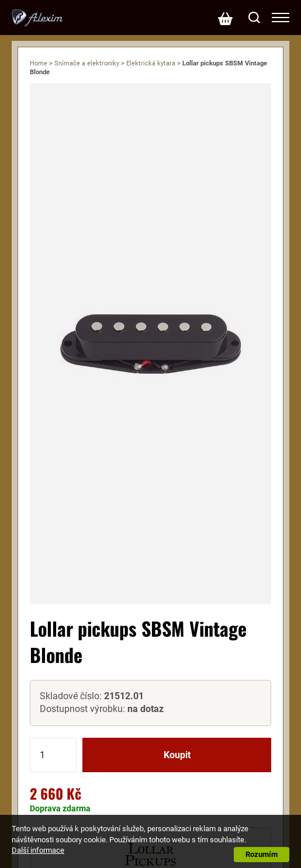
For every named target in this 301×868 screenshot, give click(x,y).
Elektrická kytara (151, 63)
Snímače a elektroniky (87, 63)
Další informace (38, 850)
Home (39, 63)
